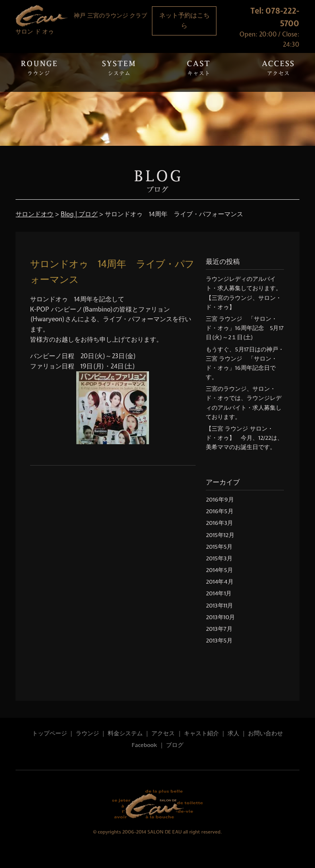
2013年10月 (220, 617)
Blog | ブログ (79, 214)
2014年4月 (219, 582)
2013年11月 (219, 606)
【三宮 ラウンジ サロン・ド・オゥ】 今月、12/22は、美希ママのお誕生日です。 (244, 438)
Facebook (144, 745)
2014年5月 (219, 570)
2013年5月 (219, 641)
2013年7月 (219, 629)
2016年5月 (219, 511)
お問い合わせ (265, 733)
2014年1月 (219, 593)
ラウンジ (87, 733)
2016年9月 (220, 500)
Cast (198, 72)
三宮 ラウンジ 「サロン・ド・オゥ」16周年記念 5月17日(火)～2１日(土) (245, 328)
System (118, 72)
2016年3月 (219, 523)
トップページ (50, 733)
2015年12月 (220, 535)
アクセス (164, 733)
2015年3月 (219, 558)
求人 (233, 733)
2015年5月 (219, 547)
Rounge (39, 72)
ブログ (175, 745)
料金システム (125, 733)
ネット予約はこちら (184, 20)
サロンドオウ (34, 214)
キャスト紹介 (201, 733)
